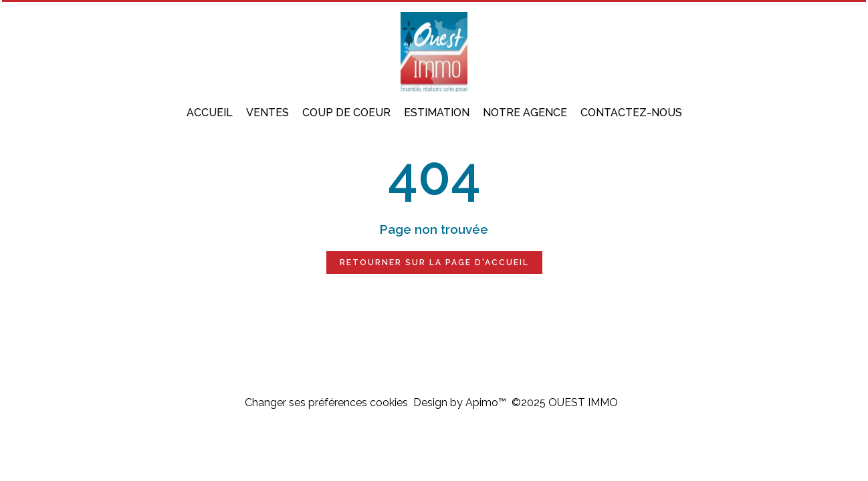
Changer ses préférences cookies (326, 403)
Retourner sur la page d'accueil (434, 263)
